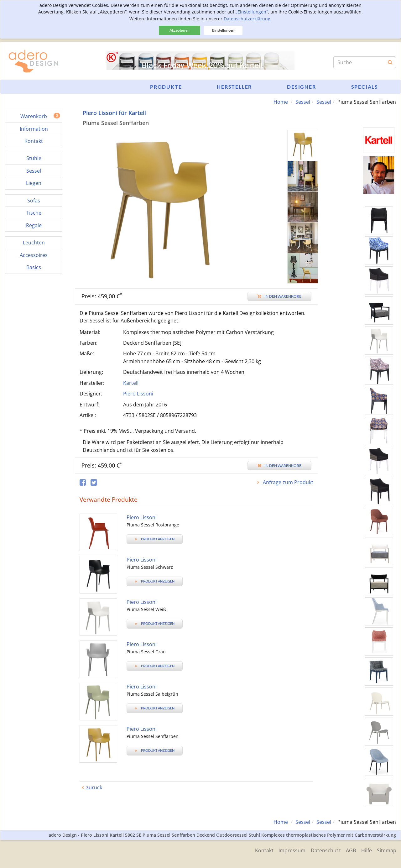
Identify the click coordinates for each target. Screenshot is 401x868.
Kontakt (259, 850)
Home (281, 102)
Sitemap (387, 850)
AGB (349, 850)
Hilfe (365, 850)
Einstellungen (223, 30)
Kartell (131, 383)
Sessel (303, 102)
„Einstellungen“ (252, 12)
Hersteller (234, 87)
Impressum (288, 850)
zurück (94, 787)
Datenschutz (322, 850)
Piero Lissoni (138, 394)
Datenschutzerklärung (247, 19)
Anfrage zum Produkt (287, 482)
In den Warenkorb (279, 296)
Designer (301, 87)
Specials (365, 87)
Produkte (166, 87)
